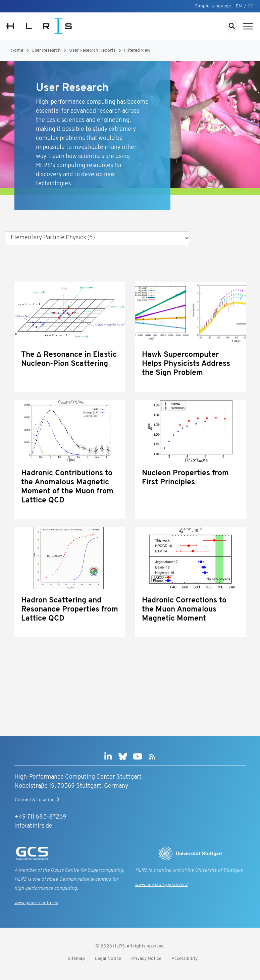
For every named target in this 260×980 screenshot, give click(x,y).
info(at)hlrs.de (33, 826)
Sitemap (76, 959)
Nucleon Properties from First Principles (185, 478)
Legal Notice (108, 959)
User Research (46, 51)
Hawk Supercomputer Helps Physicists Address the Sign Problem (186, 364)
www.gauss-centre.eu (36, 903)
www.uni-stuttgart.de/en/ (162, 885)
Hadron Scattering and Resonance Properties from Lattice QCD (70, 610)
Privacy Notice (146, 959)
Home (17, 51)
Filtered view (137, 51)
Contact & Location (38, 800)
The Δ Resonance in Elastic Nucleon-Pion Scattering (69, 359)
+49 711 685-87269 (40, 817)
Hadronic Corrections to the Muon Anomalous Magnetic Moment (184, 610)
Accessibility (185, 959)
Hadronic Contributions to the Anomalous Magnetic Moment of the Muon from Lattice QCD (67, 487)
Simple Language (213, 6)
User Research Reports (92, 51)
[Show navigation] (248, 26)
